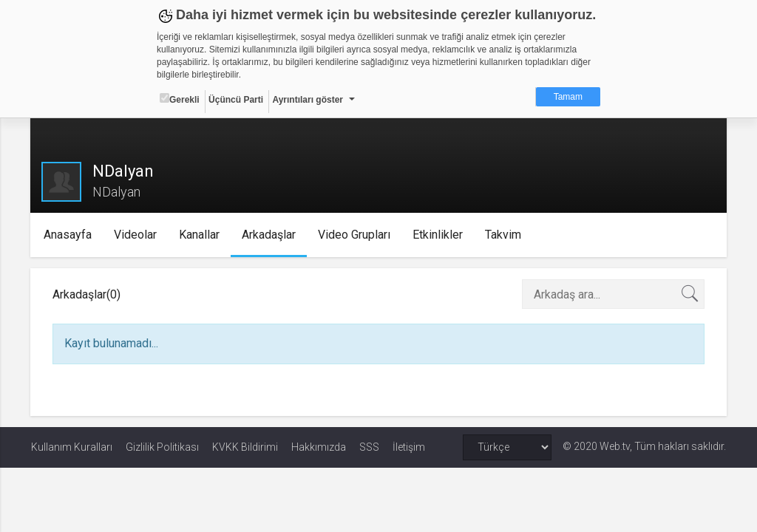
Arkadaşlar (269, 235)
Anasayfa (68, 235)
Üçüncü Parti (236, 100)
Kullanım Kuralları (72, 447)
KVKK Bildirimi (245, 447)
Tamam (568, 97)
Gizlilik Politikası (162, 447)
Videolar (136, 235)
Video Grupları (355, 235)
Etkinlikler (438, 235)
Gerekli (180, 99)
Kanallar (200, 235)
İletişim (409, 447)
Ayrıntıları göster (308, 100)
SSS (369, 447)
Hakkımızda (319, 447)
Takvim (504, 235)
